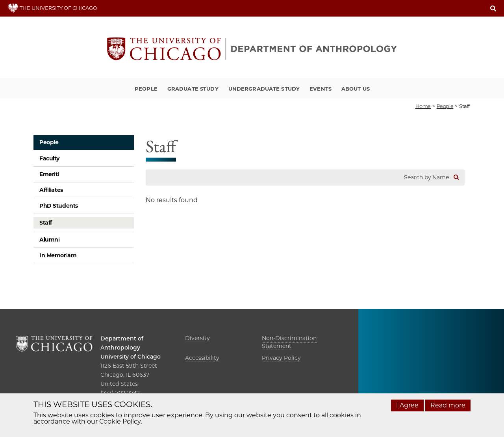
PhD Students (59, 206)
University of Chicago (131, 357)
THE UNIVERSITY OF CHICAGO (53, 8)
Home (423, 106)
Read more (448, 405)
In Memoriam (58, 255)
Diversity (197, 338)
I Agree (407, 405)
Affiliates (51, 190)
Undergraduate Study (264, 89)
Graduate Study (193, 89)
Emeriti (49, 174)
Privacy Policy (281, 358)
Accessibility (202, 358)
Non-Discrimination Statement (289, 342)
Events (321, 89)
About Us (356, 89)
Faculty (49, 158)
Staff (46, 223)
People (146, 89)
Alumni (49, 240)
